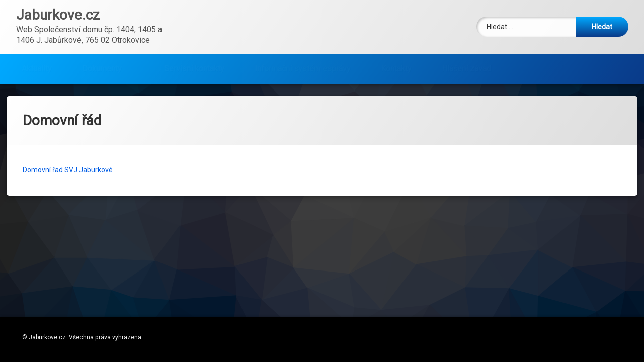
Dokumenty (102, 42)
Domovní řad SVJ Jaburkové (68, 138)
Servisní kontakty (194, 42)
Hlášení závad (466, 42)
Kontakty (396, 42)
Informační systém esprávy (303, 42)
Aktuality (37, 42)
